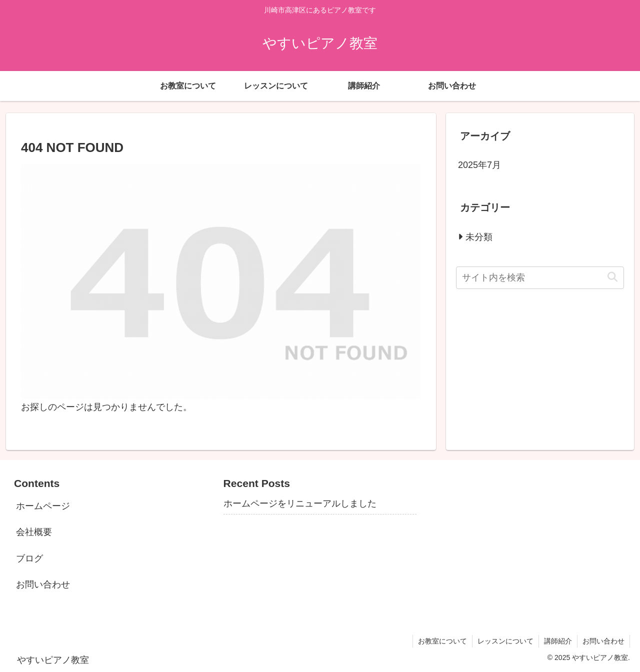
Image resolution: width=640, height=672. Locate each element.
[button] (612, 277)
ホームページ (43, 506)
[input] (540, 278)
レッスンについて (505, 641)
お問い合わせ (43, 584)
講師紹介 (558, 641)
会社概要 (34, 532)
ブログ (29, 558)
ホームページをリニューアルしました (300, 503)
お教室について (442, 641)
